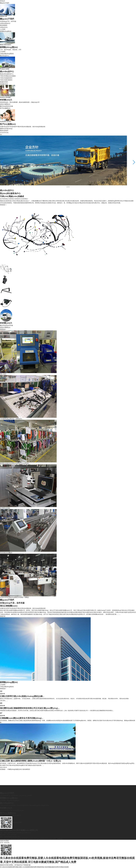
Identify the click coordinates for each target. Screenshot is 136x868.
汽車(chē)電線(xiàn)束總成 (8, 76)
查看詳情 (3, 616)
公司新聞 (3, 52)
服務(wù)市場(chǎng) (6, 129)
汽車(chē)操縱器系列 (6, 78)
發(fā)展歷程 (4, 25)
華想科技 (60, 839)
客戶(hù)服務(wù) (5, 108)
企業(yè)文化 (4, 27)
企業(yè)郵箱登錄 (41, 839)
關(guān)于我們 (5, 3)
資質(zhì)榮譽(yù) (5, 104)
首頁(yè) (2, 1)
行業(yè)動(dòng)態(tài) (7, 54)
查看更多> (3, 329)
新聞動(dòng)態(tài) (6, 31)
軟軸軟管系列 (4, 82)
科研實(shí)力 (4, 84)
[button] (134, 162)
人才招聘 (3, 29)
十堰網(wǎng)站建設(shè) (14, 769)
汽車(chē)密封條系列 (6, 80)
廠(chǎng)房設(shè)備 (6, 106)
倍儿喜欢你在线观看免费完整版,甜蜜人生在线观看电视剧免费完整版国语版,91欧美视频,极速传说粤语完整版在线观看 (34, 867)
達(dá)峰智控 (26, 769)
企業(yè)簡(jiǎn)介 (5, 23)
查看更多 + (3, 205)
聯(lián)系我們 (4, 131)
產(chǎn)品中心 (5, 56)
